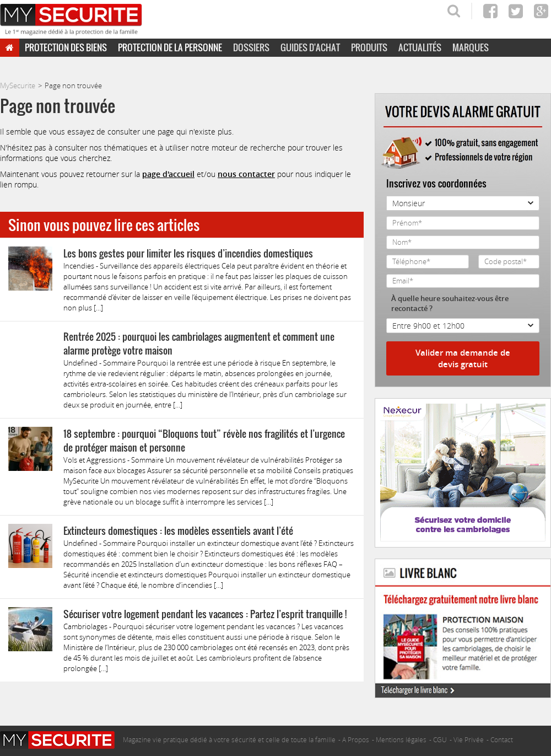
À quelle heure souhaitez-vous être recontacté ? (450, 303)
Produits (369, 47)
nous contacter (246, 174)
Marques (471, 47)
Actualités (420, 47)
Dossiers (251, 47)
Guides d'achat (310, 47)
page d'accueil (168, 174)
